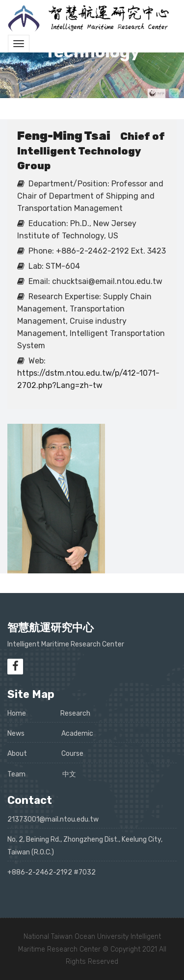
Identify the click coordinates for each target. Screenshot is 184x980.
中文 (69, 774)
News (16, 734)
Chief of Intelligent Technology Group (91, 151)
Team (16, 774)
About (17, 754)
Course (72, 754)
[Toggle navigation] (19, 44)
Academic (77, 734)
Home (17, 713)
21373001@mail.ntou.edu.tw (53, 819)
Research (75, 713)
